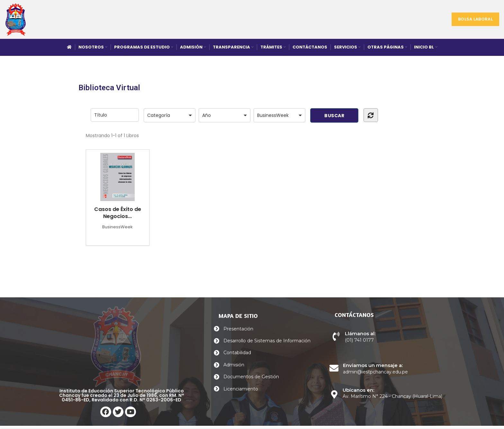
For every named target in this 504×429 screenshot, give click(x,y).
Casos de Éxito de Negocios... (118, 186)
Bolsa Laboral (475, 19)
